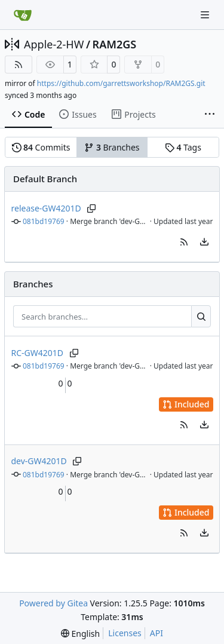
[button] (184, 242)
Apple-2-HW (54, 44)
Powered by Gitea (53, 603)
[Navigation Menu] (206, 15)
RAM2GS (115, 44)
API (157, 633)
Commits (41, 147)
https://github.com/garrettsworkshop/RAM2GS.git (121, 83)
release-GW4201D (46, 208)
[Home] (23, 15)
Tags (183, 147)
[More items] (210, 115)
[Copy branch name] (92, 208)
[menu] (204, 242)
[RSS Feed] (19, 65)
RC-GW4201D (38, 353)
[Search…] (201, 317)
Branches (112, 147)
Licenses (125, 633)
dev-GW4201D (39, 461)
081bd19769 (44, 221)
